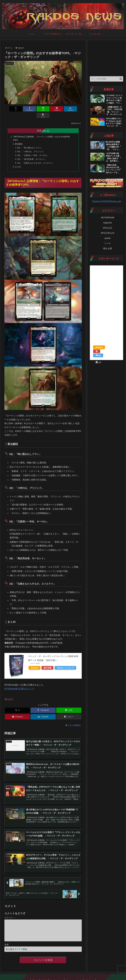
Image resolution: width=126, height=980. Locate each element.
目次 (39, 124)
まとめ (18, 161)
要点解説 (19, 138)
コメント (10, 912)
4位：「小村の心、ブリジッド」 (31, 145)
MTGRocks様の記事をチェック (19, 683)
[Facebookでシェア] (24, 109)
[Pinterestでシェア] (50, 109)
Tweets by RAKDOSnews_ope (106, 201)
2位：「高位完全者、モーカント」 (32, 153)
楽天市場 (47, 662)
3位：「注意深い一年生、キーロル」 (33, 149)
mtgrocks (9, 693)
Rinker (38, 657)
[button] (76, 109)
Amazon (34, 662)
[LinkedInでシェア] (63, 109)
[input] (106, 79)
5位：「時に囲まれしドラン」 (30, 141)
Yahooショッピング (65, 662)
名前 (7, 943)
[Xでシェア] (11, 109)
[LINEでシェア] (37, 109)
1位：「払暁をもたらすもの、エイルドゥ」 (36, 157)
